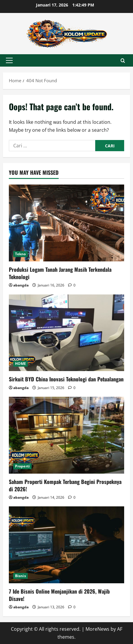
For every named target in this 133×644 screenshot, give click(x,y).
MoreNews (97, 629)
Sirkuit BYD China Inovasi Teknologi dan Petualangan (66, 379)
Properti (22, 466)
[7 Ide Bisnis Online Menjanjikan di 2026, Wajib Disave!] (66, 545)
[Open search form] (123, 61)
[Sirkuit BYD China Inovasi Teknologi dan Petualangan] (66, 333)
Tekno (20, 254)
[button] (9, 60)
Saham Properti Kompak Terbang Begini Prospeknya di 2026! (65, 485)
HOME (20, 364)
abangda (21, 285)
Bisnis (20, 576)
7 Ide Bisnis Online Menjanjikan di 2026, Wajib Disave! (59, 595)
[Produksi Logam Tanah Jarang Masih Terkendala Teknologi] (66, 223)
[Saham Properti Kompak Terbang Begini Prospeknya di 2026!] (66, 435)
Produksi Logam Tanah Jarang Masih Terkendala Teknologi (60, 273)
